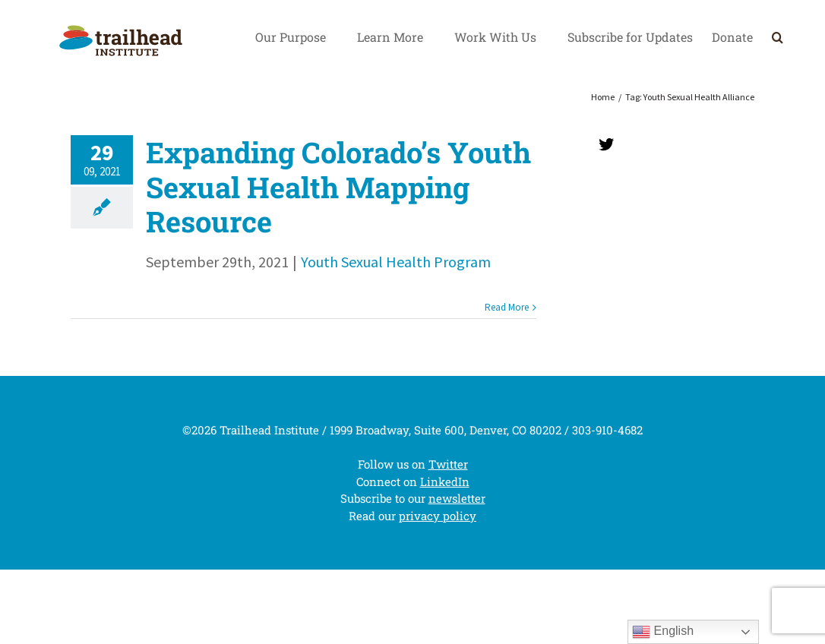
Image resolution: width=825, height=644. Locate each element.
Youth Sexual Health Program (396, 262)
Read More (507, 307)
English (663, 632)
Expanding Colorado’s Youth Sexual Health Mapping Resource (338, 186)
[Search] (778, 37)
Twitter (448, 464)
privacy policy (438, 516)
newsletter (457, 498)
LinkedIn (445, 481)
